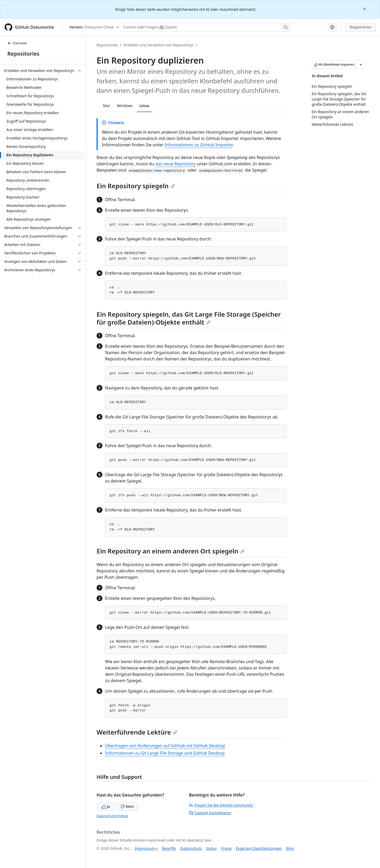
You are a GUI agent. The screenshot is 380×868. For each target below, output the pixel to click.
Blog (290, 848)
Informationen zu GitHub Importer (198, 145)
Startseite (17, 43)
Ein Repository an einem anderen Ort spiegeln (171, 551)
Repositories (23, 54)
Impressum (145, 848)
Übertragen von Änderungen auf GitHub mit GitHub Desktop (165, 746)
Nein (127, 806)
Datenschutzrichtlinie (112, 816)
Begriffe (169, 848)
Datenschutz (191, 848)
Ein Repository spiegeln (136, 186)
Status (211, 848)
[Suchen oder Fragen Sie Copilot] (206, 27)
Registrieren (360, 27)
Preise (226, 848)
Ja (106, 806)
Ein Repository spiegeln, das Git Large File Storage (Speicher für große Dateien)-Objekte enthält (189, 318)
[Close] (365, 9)
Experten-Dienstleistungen (259, 848)
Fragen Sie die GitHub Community (221, 805)
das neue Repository (176, 164)
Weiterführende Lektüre (137, 732)
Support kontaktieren (210, 813)
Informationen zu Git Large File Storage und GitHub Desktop (165, 753)
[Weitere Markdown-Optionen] (361, 65)
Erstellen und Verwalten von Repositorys (159, 45)
